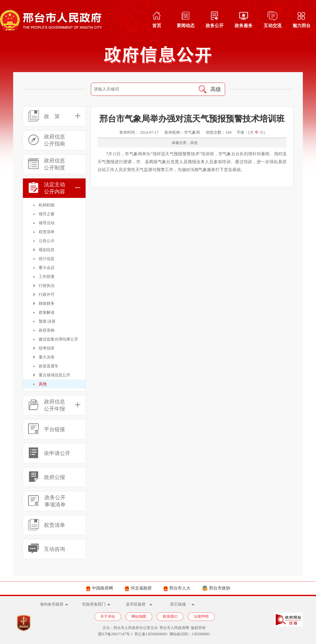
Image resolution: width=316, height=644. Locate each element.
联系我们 (170, 616)
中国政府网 (99, 588)
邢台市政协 (216, 588)
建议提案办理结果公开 (58, 339)
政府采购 (47, 330)
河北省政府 (138, 588)
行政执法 (47, 286)
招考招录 (47, 348)
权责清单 (47, 232)
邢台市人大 (177, 588)
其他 (43, 384)
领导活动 (47, 223)
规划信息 (47, 250)
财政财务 (47, 303)
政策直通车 (49, 366)
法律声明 (201, 616)
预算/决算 (47, 321)
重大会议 (47, 268)
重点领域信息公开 (55, 375)
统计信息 (47, 259)
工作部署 (47, 277)
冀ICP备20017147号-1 (115, 634)
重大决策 (47, 357)
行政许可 (47, 294)
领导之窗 (47, 214)
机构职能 (47, 205)
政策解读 (47, 312)
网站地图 (139, 616)
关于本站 (108, 616)
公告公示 (47, 241)
